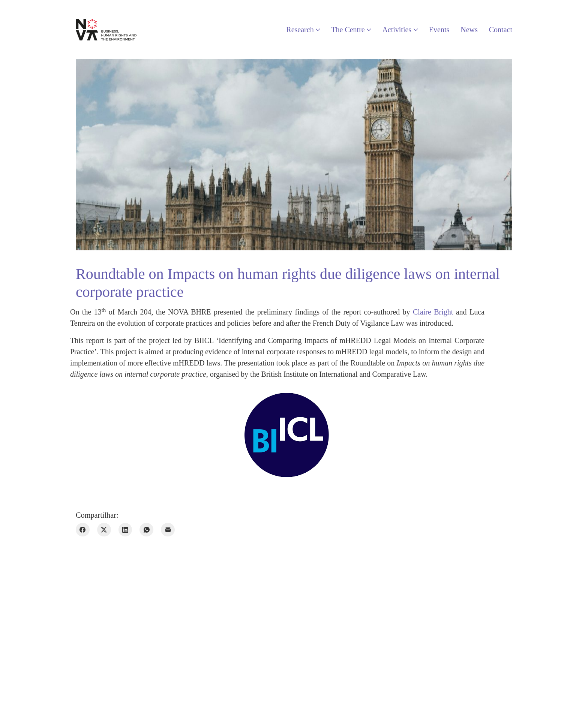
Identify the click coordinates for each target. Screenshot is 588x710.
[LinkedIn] (125, 530)
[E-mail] (168, 530)
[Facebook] (83, 530)
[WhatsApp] (146, 530)
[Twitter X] (104, 530)
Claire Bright (433, 312)
